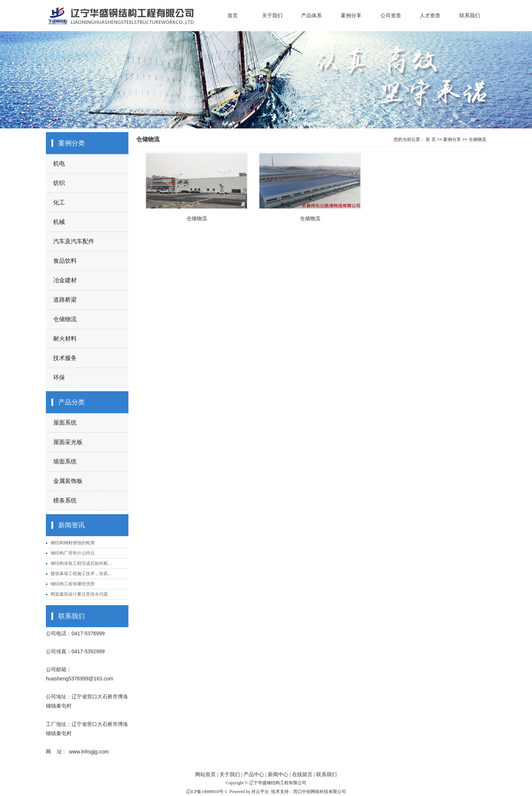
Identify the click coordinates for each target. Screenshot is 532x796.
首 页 (431, 139)
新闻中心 (278, 775)
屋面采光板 (68, 442)
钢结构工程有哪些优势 (73, 584)
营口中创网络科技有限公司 (320, 792)
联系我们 (470, 15)
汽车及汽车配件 (74, 241)
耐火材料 (65, 339)
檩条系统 (65, 500)
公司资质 (391, 15)
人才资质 (430, 15)
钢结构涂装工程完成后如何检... (81, 563)
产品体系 (311, 15)
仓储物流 (65, 319)
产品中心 (254, 775)
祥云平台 (260, 792)
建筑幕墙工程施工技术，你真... (81, 574)
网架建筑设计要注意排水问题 (79, 594)
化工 (59, 202)
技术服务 (65, 358)
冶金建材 (65, 280)
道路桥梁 (65, 300)
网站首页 (205, 775)
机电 (59, 163)
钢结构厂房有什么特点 (73, 553)
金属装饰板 (68, 481)
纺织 (59, 183)
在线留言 (302, 775)
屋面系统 (65, 423)
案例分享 (351, 15)
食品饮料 (65, 261)
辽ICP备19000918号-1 (207, 792)
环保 (59, 377)
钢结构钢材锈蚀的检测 (73, 543)
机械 (59, 222)
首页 (233, 15)
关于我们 (272, 15)
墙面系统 (65, 461)
